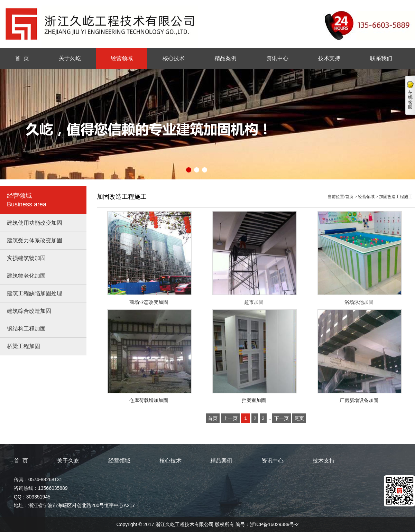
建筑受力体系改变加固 (35, 240)
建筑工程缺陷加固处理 (35, 293)
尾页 (299, 418)
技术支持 (329, 58)
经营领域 (122, 58)
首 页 (22, 58)
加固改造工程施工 (396, 197)
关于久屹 (70, 58)
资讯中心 (277, 58)
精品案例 (225, 58)
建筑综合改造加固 (29, 311)
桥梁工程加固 (24, 346)
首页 (349, 197)
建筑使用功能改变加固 (35, 223)
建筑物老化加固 (26, 276)
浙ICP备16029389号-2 (274, 524)
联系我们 (381, 58)
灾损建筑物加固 (26, 258)
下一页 (282, 418)
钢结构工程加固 (26, 329)
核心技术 (174, 58)
